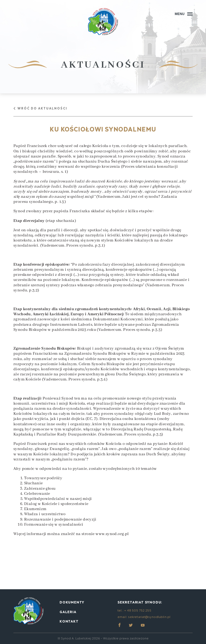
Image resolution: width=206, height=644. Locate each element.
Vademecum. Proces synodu (67, 246)
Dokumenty (72, 602)
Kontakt (69, 621)
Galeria (68, 612)
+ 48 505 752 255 (138, 610)
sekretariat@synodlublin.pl (149, 616)
